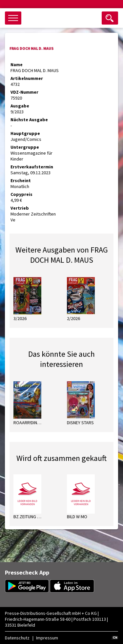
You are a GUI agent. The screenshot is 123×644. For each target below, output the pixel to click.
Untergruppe (25, 147)
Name (17, 65)
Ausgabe (20, 106)
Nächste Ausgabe (29, 120)
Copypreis (21, 194)
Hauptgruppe (25, 133)
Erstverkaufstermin (32, 167)
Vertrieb (20, 208)
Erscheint (21, 180)
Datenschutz (17, 638)
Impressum (47, 638)
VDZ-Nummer (24, 92)
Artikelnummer (27, 78)
